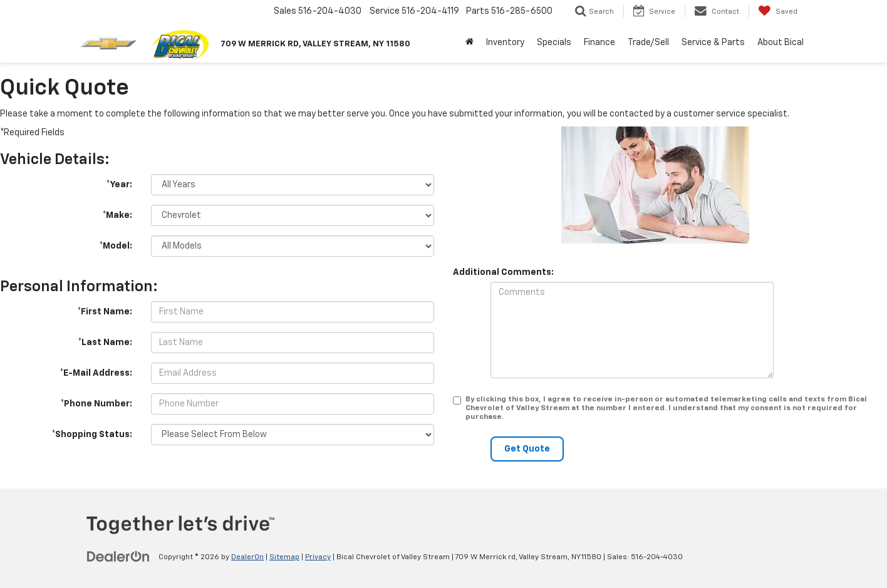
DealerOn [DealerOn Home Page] (247, 557)
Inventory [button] (505, 43)
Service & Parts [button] (713, 43)
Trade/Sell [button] (648, 43)
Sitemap (284, 557)
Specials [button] (554, 43)
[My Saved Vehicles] (778, 11)
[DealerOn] (118, 557)
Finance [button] (599, 43)
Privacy (318, 557)
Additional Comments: (503, 272)
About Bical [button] (781, 43)
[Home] (469, 43)
